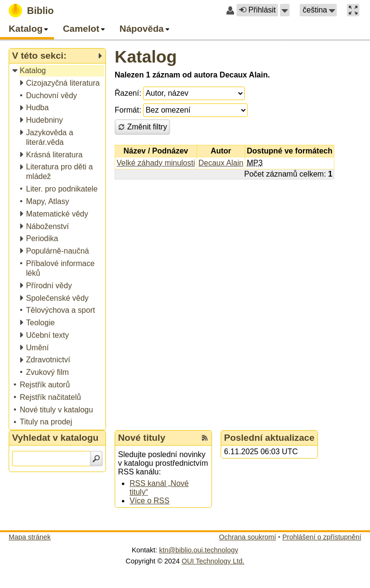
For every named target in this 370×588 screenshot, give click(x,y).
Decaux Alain (221, 163)
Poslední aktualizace (269, 438)
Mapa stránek (30, 537)
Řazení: (128, 93)
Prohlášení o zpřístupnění (322, 537)
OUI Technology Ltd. (213, 561)
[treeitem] (58, 71)
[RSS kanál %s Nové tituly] (205, 438)
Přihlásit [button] (257, 10)
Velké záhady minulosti (156, 163)
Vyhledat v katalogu (55, 438)
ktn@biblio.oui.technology (198, 550)
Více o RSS (150, 501)
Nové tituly (142, 438)
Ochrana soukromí (248, 537)
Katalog (146, 57)
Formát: (128, 110)
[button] (285, 10)
